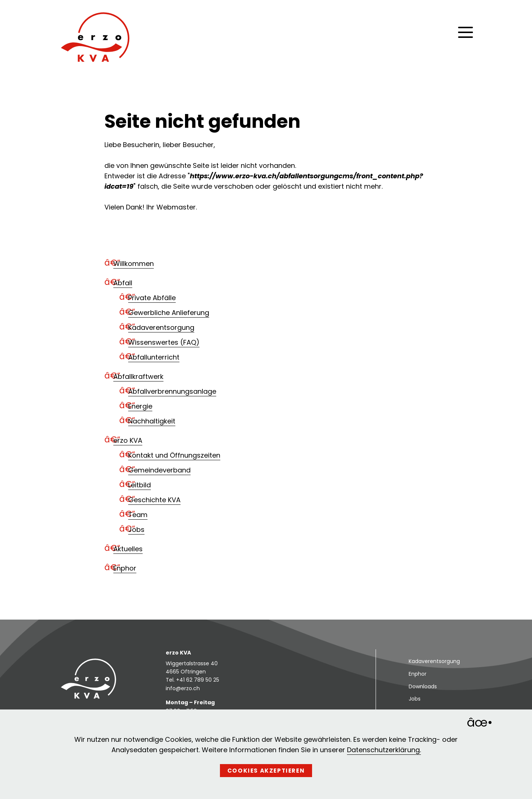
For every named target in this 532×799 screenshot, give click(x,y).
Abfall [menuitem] (123, 283)
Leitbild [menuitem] (140, 485)
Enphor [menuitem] (125, 568)
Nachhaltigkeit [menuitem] (152, 421)
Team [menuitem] (138, 515)
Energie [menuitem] (140, 406)
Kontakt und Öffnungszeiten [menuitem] (174, 455)
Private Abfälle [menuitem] (152, 298)
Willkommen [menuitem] (134, 264)
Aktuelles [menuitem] (128, 549)
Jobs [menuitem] (136, 530)
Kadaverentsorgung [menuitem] (161, 327)
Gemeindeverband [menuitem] (159, 470)
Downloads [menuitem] (423, 686)
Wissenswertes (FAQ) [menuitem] (164, 342)
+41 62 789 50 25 (198, 680)
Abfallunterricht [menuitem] (154, 357)
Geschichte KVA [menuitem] (154, 500)
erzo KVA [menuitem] (128, 440)
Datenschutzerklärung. (384, 750)
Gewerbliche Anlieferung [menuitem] (169, 313)
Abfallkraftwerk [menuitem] (138, 376)
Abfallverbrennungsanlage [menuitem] (172, 391)
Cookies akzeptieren (266, 771)
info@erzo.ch (183, 688)
